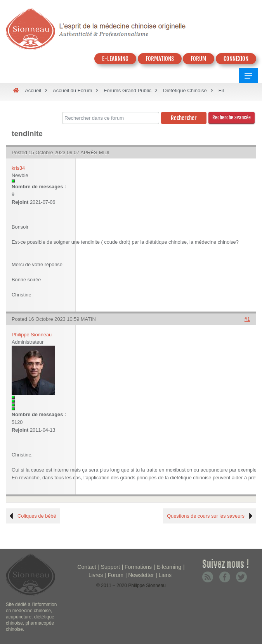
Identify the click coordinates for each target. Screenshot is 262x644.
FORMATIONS (160, 59)
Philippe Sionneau (32, 335)
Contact (87, 567)
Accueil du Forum (72, 90)
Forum (116, 575)
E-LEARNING (115, 59)
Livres (96, 575)
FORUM (199, 59)
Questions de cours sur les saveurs (206, 516)
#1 (247, 319)
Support (110, 567)
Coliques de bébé (37, 516)
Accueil (33, 90)
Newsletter (141, 575)
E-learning (169, 567)
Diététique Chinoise (185, 90)
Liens (165, 575)
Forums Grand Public (128, 90)
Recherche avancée (232, 117)
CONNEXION (236, 59)
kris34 (18, 168)
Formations (138, 567)
